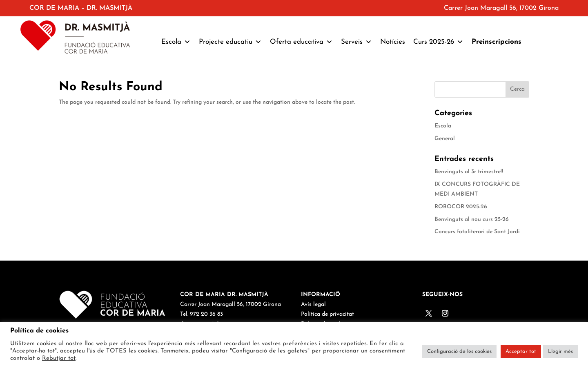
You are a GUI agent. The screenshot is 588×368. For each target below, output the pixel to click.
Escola (176, 42)
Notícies (393, 42)
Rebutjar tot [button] (59, 358)
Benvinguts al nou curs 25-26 (472, 220)
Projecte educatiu (230, 42)
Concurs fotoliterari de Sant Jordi (477, 232)
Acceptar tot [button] (521, 351)
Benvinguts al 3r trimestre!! (469, 172)
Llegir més (560, 351)
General (445, 139)
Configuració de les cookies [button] (459, 351)
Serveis (356, 42)
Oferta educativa (301, 42)
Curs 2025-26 (438, 42)
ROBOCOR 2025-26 (461, 207)
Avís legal (313, 304)
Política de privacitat (327, 314)
